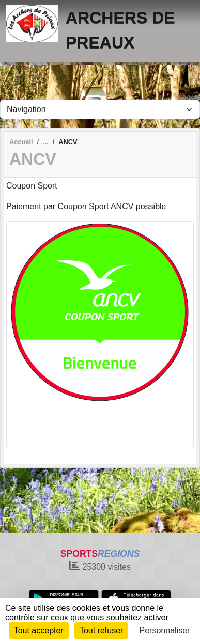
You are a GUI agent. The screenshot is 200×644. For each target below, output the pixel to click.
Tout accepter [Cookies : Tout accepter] (39, 630)
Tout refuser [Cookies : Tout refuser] (101, 630)
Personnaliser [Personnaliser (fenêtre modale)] (165, 630)
